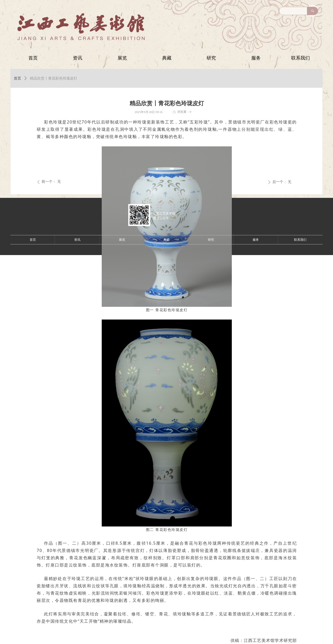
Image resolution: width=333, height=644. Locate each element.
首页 (17, 78)
